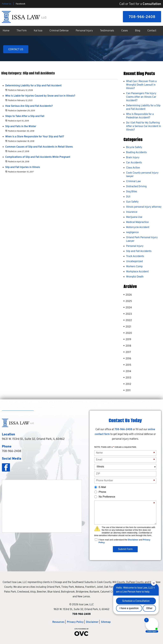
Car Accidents (134, 163)
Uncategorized (134, 262)
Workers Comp (134, 267)
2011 (127, 391)
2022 (128, 320)
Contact (152, 31)
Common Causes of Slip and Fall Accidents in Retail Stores (39, 147)
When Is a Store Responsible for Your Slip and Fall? (35, 137)
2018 (127, 346)
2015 (127, 365)
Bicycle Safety (134, 147)
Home (6, 31)
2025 (128, 301)
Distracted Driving (136, 187)
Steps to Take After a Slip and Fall (25, 116)
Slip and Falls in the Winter (21, 127)
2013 (127, 378)
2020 (128, 333)
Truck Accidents (135, 256)
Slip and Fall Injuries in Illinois (23, 167)
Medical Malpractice (137, 222)
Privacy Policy (75, 622)
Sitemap (106, 622)
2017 (127, 352)
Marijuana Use (134, 217)
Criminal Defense (59, 31)
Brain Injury (133, 158)
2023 (128, 314)
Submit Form (125, 549)
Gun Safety (132, 202)
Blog (138, 31)
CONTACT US (16, 50)
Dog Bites (132, 192)
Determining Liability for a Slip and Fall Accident (33, 86)
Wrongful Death (135, 277)
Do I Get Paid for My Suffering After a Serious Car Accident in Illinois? (144, 126)
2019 (127, 340)
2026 (128, 295)
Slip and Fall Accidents (139, 251)
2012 (127, 384)
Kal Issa (38, 31)
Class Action (133, 168)
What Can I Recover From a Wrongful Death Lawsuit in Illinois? (141, 85)
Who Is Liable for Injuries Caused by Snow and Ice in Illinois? (40, 96)
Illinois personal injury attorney (144, 207)
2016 (127, 359)
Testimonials (107, 31)
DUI (128, 197)
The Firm (22, 31)
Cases (125, 31)
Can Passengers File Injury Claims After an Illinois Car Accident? (141, 97)
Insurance (132, 212)
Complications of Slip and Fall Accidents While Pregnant (38, 157)
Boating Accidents (136, 153)
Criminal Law (133, 182)
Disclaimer (133, 540)
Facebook (21, 4)
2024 (128, 308)
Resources (58, 622)
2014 (127, 371)
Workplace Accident (137, 272)
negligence (132, 233)
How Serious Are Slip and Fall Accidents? (29, 106)
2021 (127, 327)
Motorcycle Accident (138, 227)
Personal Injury (84, 31)
